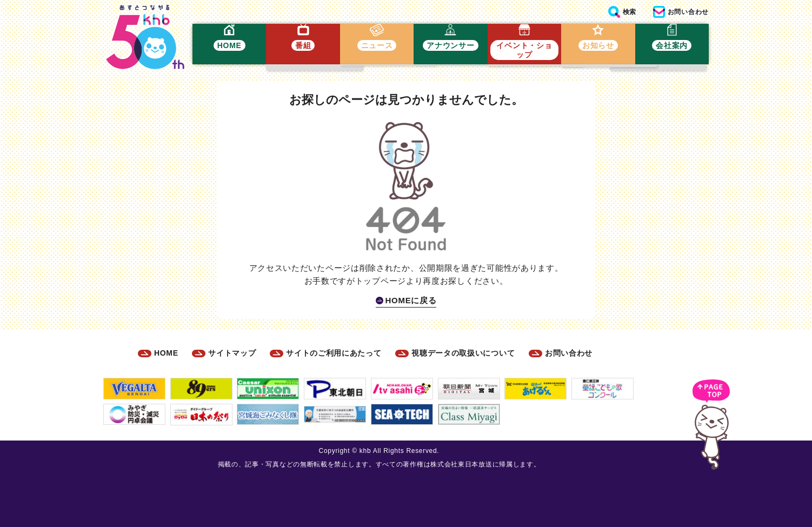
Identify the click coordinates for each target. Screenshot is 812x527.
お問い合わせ (569, 353)
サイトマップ (232, 353)
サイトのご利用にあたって (334, 353)
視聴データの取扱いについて (463, 353)
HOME (166, 353)
